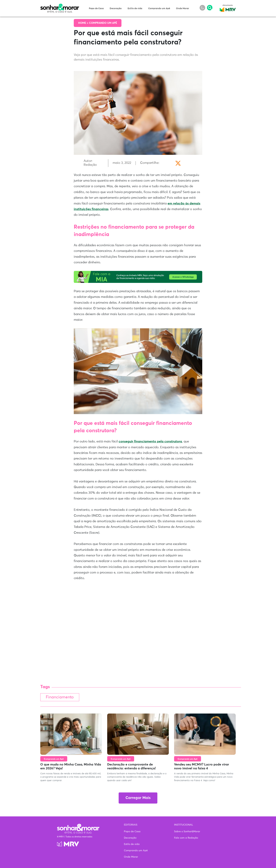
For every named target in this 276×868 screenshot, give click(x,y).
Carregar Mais (138, 798)
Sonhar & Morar (60, 6)
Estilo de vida (135, 9)
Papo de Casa (96, 9)
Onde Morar (183, 9)
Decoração (116, 9)
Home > (84, 23)
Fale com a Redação (186, 838)
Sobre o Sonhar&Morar (187, 832)
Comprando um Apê (159, 9)
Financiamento (60, 697)
